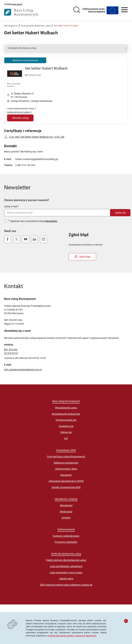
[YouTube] (25, 239)
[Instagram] (43, 239)
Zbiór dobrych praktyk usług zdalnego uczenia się (66, 585)
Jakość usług (66, 579)
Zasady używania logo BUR (66, 487)
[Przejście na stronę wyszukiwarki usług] (77, 10)
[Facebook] (8, 239)
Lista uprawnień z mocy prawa (66, 573)
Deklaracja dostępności (66, 463)
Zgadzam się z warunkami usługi (34, 221)
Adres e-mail (11, 206)
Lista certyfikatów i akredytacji (66, 566)
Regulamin (66, 475)
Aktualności (66, 505)
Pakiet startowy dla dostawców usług (66, 560)
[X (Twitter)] (16, 239)
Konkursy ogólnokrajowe (66, 536)
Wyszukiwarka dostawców (66, 414)
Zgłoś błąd (82, 257)
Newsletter (51, 221)
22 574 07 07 (11, 353)
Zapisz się (120, 213)
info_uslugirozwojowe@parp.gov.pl (23, 370)
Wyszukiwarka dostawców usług (36, 26)
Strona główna (11, 26)
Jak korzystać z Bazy (66, 469)
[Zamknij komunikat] (126, 621)
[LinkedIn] (35, 239)
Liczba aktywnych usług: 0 (19, 112)
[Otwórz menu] (124, 10)
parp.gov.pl (17, 4)
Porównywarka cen (66, 420)
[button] (66, 48)
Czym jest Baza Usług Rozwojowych (66, 457)
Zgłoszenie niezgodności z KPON (66, 481)
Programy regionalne (66, 542)
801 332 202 (11, 350)
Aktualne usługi (20, 118)
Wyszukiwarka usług (66, 408)
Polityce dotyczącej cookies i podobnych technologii (72, 636)
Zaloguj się (66, 432)
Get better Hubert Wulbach (46, 68)
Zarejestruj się (66, 426)
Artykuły (66, 518)
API (66, 438)
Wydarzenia (66, 512)
